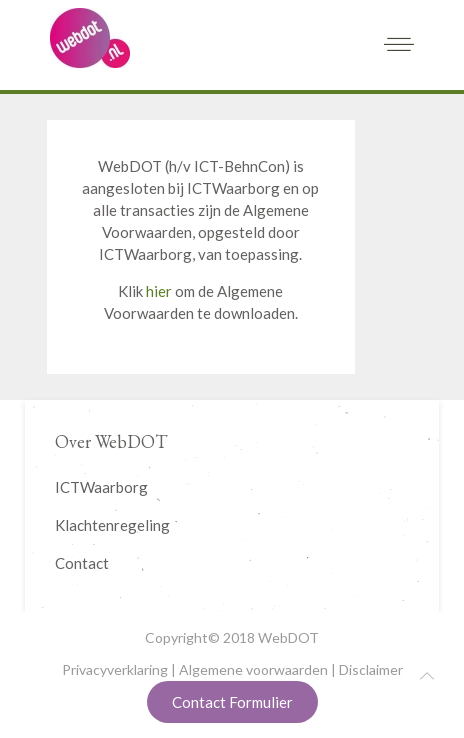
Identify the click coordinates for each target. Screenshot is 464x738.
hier (159, 291)
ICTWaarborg (101, 487)
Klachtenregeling (112, 525)
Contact (82, 563)
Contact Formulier (232, 702)
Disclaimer (371, 669)
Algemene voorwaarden (253, 669)
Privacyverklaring (115, 669)
